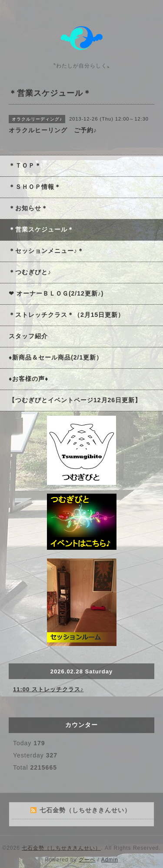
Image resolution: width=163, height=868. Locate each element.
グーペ (87, 860)
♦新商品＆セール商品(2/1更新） (56, 357)
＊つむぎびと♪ (30, 272)
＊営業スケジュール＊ (41, 229)
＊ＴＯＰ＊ (25, 165)
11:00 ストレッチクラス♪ (48, 689)
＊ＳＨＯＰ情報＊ (35, 187)
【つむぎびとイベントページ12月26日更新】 (75, 400)
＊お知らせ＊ (28, 208)
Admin (110, 860)
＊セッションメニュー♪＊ (46, 251)
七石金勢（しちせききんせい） (61, 848)
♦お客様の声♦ (28, 379)
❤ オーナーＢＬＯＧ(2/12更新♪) (56, 293)
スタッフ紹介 (28, 336)
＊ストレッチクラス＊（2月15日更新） (67, 315)
